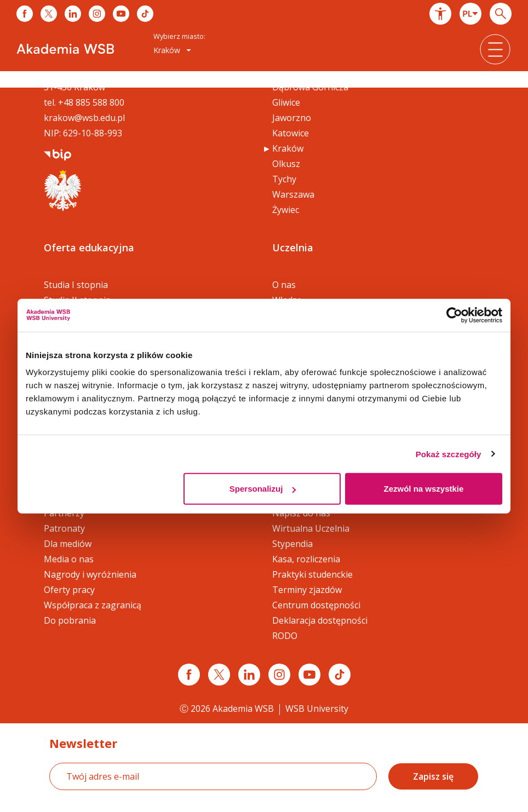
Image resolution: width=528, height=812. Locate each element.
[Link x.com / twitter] (219, 675)
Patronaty (64, 528)
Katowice (291, 133)
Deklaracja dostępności (320, 620)
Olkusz (286, 164)
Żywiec (286, 210)
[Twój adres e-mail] (213, 776)
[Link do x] (49, 14)
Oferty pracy (69, 590)
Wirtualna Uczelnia (311, 528)
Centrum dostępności (316, 605)
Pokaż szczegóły (449, 454)
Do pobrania (70, 620)
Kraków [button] (172, 50)
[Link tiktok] (340, 675)
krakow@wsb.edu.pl (84, 118)
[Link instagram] (279, 675)
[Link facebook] (189, 675)
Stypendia (292, 544)
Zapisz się (433, 776)
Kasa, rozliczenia (306, 559)
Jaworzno (292, 118)
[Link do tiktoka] (145, 14)
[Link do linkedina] (73, 14)
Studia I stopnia (76, 285)
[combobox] (470, 14)
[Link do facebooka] (25, 14)
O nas (284, 285)
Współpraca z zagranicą (93, 605)
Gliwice (286, 102)
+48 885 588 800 (91, 102)
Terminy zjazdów (307, 590)
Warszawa (293, 194)
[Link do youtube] (121, 14)
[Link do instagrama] (97, 14)
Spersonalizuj (263, 489)
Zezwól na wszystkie (424, 489)
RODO (285, 636)
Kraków (288, 148)
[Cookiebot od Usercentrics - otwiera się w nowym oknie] (454, 315)
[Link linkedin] (249, 675)
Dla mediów (68, 544)
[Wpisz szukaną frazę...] (501, 14)
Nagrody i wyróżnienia (90, 574)
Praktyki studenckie (312, 574)
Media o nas (69, 559)
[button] (440, 14)
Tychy (284, 179)
